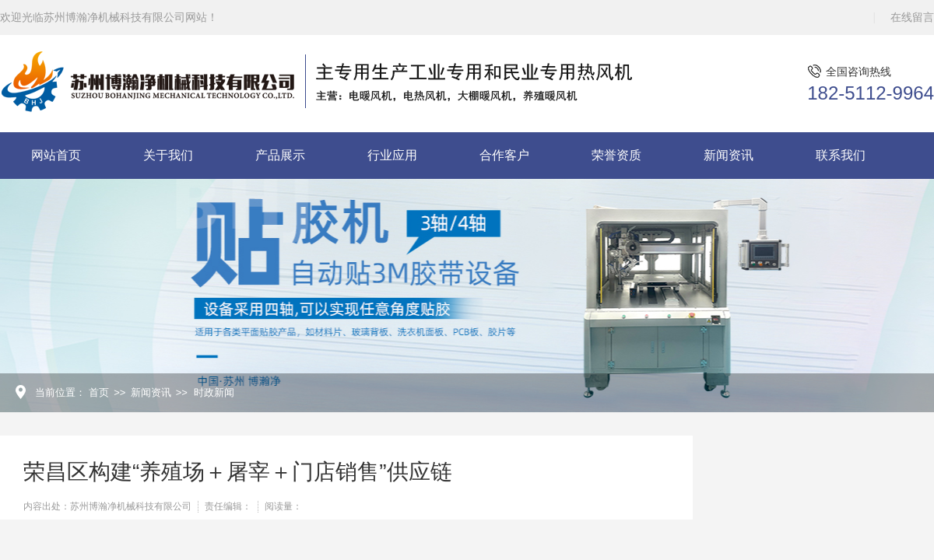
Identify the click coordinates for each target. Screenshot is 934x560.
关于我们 (168, 155)
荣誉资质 (616, 155)
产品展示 (280, 155)
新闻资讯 (729, 155)
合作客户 (504, 155)
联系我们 (841, 155)
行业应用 (392, 155)
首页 (99, 392)
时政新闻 (214, 392)
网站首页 (56, 155)
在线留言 (912, 17)
